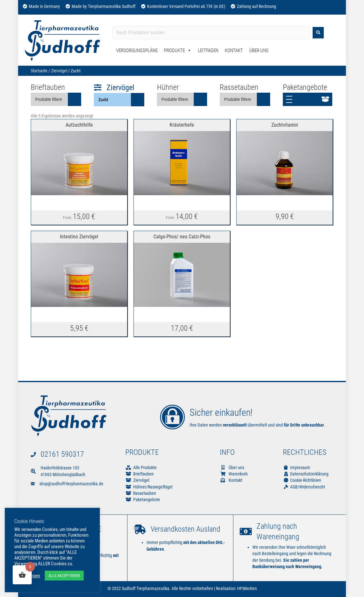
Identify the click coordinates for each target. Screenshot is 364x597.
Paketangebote (147, 500)
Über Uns (259, 50)
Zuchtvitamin (285, 125)
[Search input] (211, 33)
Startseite (39, 71)
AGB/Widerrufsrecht (304, 487)
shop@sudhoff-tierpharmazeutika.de (71, 484)
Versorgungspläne (137, 50)
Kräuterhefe (182, 125)
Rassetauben (145, 493)
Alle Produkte (145, 468)
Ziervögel (59, 71)
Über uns (232, 468)
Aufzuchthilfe (79, 125)
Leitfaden (208, 50)
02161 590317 (62, 454)
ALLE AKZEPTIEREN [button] (64, 576)
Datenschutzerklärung (306, 474)
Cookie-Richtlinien (302, 480)
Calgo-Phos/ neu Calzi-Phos (182, 237)
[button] (308, 99)
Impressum (296, 468)
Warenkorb (234, 474)
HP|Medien (247, 588)
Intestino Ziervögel (79, 237)
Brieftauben (143, 474)
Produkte (178, 50)
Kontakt (234, 50)
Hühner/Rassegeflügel (153, 487)
